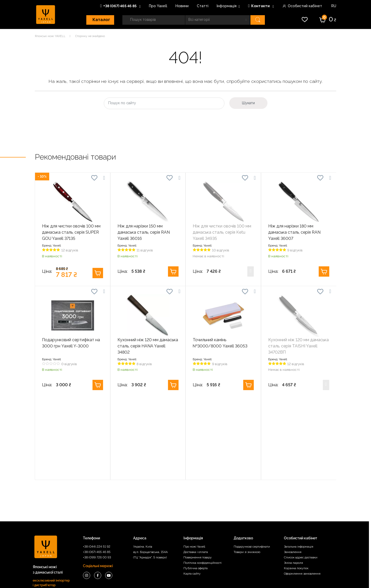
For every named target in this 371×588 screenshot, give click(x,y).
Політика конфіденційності (203, 480)
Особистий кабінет (302, 6)
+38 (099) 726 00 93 (97, 474)
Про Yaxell (158, 6)
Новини (182, 6)
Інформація (227, 6)
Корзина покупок (296, 485)
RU (333, 6)
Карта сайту (192, 490)
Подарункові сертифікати (252, 463)
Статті (203, 6)
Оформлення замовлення (302, 490)
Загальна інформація (299, 463)
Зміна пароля (293, 480)
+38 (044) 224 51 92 (97, 463)
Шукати (248, 103)
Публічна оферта (196, 485)
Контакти (259, 6)
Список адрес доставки (301, 474)
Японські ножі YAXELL (50, 36)
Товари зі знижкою (247, 469)
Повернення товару (198, 474)
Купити (98, 273)
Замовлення (293, 469)
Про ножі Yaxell (194, 463)
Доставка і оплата (196, 469)
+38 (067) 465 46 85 (119, 6)
